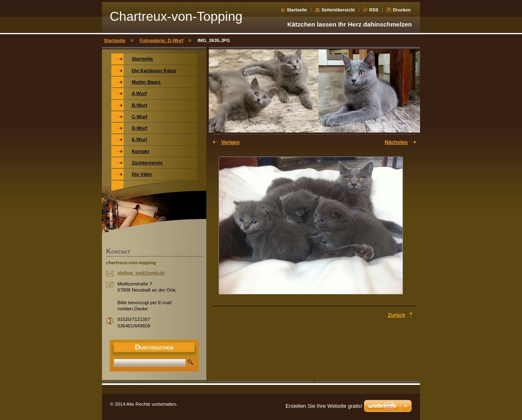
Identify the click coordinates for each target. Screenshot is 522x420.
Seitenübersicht (338, 10)
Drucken (402, 10)
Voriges (230, 142)
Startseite (297, 10)
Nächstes (396, 142)
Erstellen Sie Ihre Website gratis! (324, 406)
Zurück (397, 315)
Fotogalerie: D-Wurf (161, 40)
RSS (374, 10)
